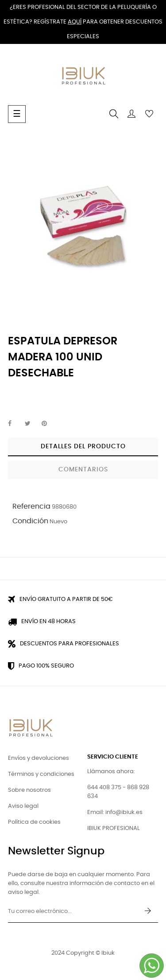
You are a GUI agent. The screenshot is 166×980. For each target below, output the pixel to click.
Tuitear (31, 424)
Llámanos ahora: (111, 772)
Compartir (15, 424)
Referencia (31, 506)
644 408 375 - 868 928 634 (118, 792)
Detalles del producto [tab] (83, 447)
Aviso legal (23, 806)
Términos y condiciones (41, 774)
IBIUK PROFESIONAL (114, 828)
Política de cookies (34, 822)
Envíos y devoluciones (39, 758)
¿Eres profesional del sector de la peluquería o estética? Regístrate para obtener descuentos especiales (83, 22)
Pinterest (48, 424)
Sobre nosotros (29, 790)
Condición (30, 521)
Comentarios (83, 470)
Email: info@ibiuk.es (115, 812)
